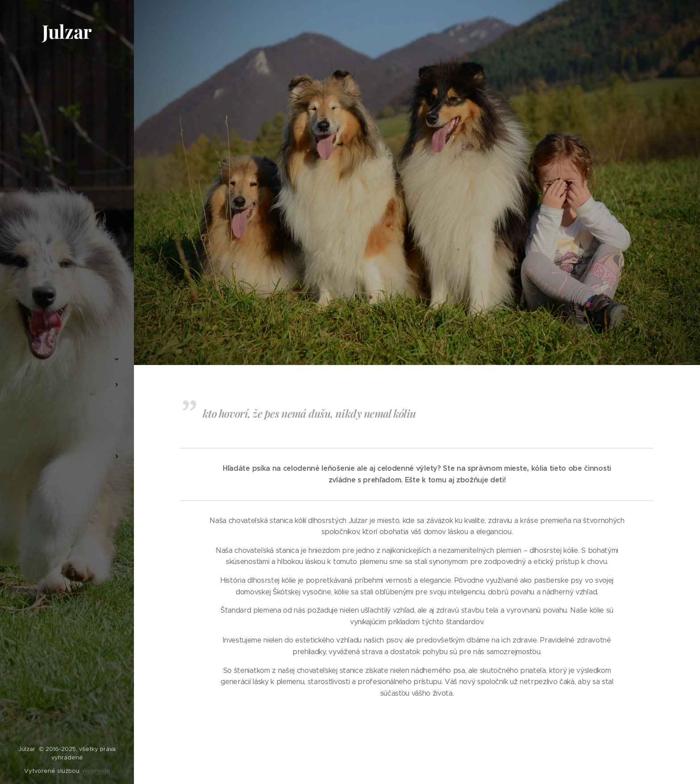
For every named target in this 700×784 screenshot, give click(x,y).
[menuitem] (67, 333)
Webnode (96, 771)
